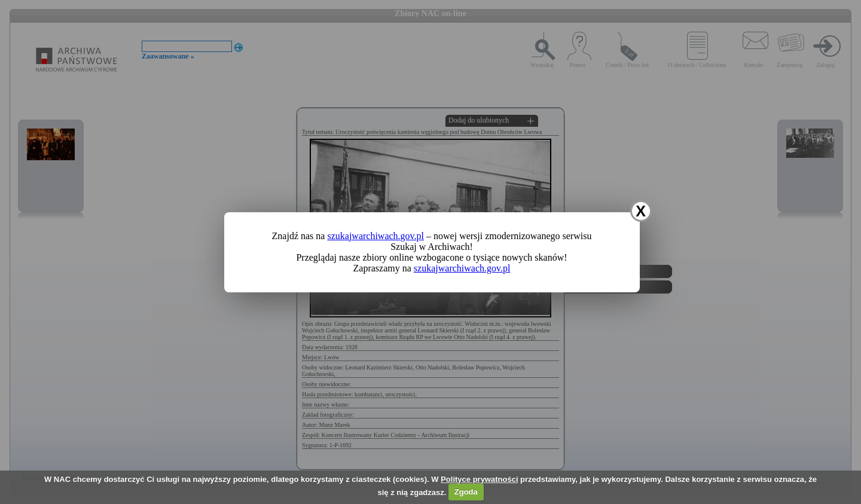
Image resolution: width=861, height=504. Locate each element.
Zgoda (466, 492)
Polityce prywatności (479, 479)
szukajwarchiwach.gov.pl (375, 236)
